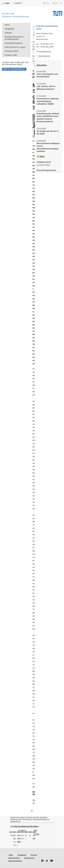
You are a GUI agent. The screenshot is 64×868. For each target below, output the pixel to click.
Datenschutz (14, 858)
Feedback (22, 855)
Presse (34, 855)
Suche (57, 3)
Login (6, 3)
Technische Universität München (57, 13)
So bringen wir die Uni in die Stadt (48, 132)
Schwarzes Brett (28, 51)
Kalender (28, 33)
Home (7, 25)
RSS (41, 157)
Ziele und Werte (35, 835)
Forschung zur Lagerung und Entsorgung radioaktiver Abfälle (48, 101)
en (48, 3)
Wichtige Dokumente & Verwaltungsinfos (28, 37)
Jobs (11, 855)
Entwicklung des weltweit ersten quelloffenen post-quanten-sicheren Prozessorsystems (48, 118)
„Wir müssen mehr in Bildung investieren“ (46, 88)
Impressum (29, 858)
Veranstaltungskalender (46, 170)
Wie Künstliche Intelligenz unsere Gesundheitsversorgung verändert (48, 147)
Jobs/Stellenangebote (28, 43)
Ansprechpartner (44, 56)
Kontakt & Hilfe (28, 55)
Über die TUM (37, 830)
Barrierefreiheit (15, 861)
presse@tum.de (45, 51)
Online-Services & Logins (28, 47)
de (44, 3)
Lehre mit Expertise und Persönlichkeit (47, 75)
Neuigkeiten (28, 29)
